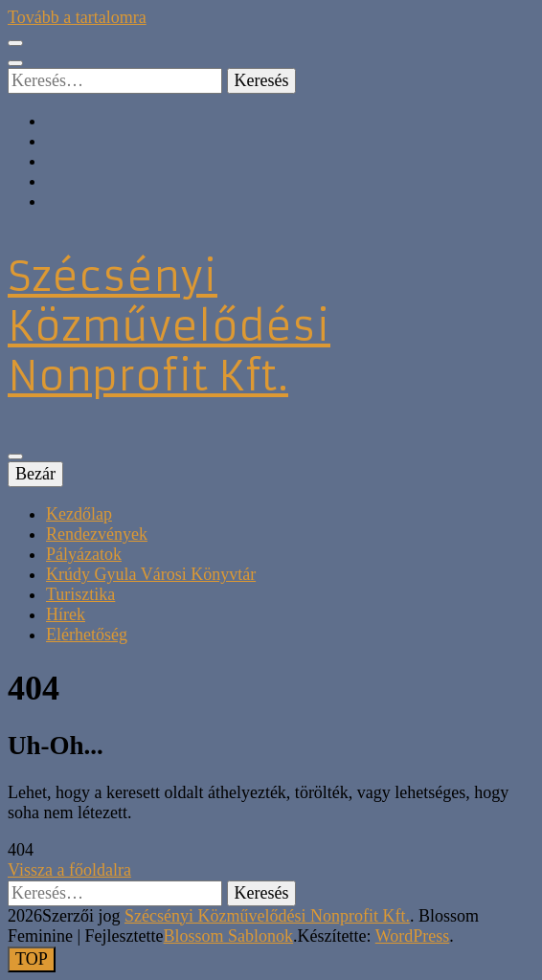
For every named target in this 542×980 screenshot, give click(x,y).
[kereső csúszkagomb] (15, 63)
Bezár (35, 474)
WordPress (413, 936)
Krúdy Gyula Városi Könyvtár (151, 574)
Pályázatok (84, 554)
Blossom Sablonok (229, 936)
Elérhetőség (87, 635)
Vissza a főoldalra (69, 870)
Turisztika (80, 594)
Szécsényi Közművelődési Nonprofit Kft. (169, 326)
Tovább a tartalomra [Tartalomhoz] (77, 17)
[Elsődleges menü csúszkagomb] (15, 457)
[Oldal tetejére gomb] (32, 959)
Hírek (66, 614)
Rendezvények (97, 534)
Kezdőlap (79, 514)
